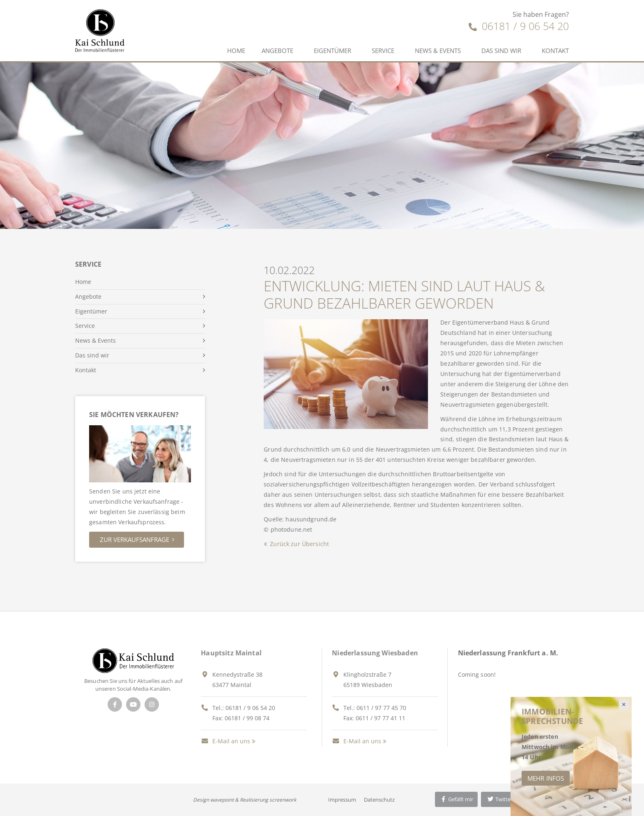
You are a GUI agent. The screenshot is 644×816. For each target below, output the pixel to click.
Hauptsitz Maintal (231, 653)
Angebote (277, 51)
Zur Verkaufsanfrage (135, 539)
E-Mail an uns (225, 741)
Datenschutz (379, 800)
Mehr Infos (546, 778)
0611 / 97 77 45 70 (381, 708)
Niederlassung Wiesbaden (375, 653)
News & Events (438, 51)
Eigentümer (332, 51)
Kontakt (555, 51)
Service (383, 51)
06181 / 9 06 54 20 (519, 26)
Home (236, 51)
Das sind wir (501, 51)
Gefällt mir (456, 799)
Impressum (342, 800)
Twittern (501, 799)
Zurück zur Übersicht (299, 544)
